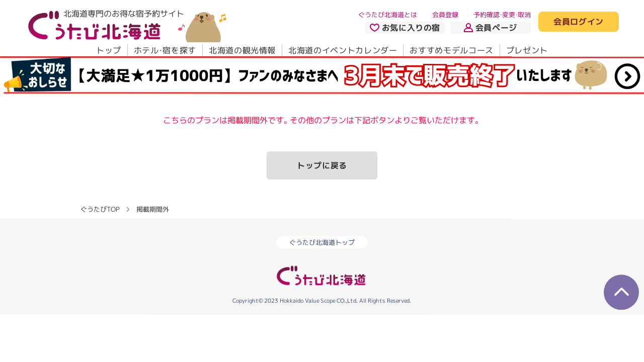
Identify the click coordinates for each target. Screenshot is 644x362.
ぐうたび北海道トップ (322, 242)
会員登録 (445, 15)
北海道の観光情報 (242, 50)
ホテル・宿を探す (165, 50)
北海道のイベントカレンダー (343, 50)
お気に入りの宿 (405, 28)
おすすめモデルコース (451, 50)
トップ (109, 50)
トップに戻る (322, 165)
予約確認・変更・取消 (502, 15)
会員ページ (491, 28)
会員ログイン (579, 22)
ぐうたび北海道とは (388, 15)
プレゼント (527, 50)
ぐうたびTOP (100, 209)
